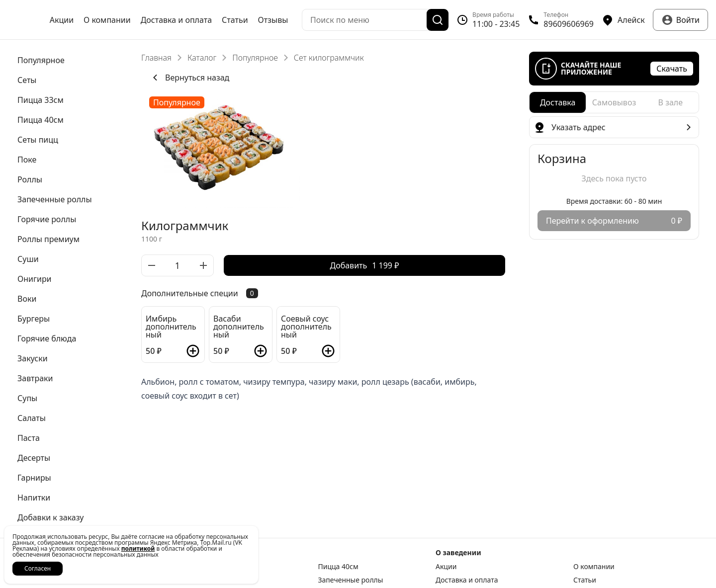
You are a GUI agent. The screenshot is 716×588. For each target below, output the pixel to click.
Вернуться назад (189, 78)
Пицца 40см (338, 567)
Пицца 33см (235, 567)
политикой (138, 548)
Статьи (235, 20)
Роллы (226, 580)
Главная (156, 58)
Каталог (202, 58)
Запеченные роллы (351, 580)
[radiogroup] (614, 102)
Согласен (38, 568)
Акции (62, 20)
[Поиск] (438, 20)
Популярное (255, 58)
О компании (107, 20)
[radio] (558, 102)
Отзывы (273, 20)
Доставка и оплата (176, 20)
